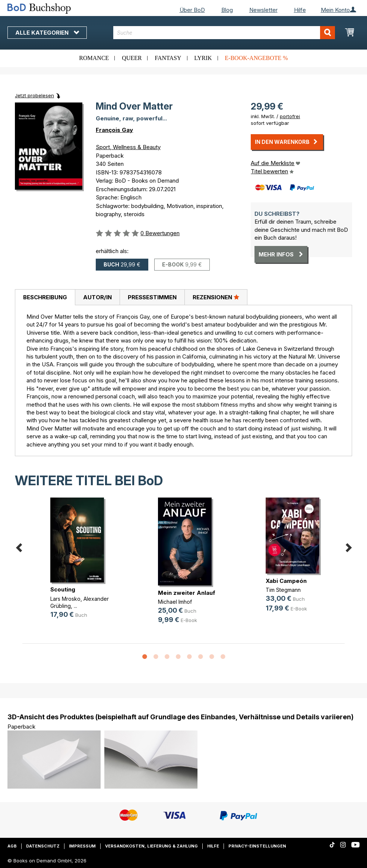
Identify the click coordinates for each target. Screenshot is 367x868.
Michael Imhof (175, 602)
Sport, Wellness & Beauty (128, 147)
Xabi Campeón (286, 581)
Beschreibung (45, 297)
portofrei (290, 116)
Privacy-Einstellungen (257, 846)
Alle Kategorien (47, 33)
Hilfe (300, 10)
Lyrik (203, 58)
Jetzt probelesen (34, 95)
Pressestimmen (152, 297)
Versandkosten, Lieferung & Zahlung (151, 846)
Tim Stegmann (283, 590)
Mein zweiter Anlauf (187, 593)
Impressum (82, 846)
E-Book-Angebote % (256, 58)
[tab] (45, 297)
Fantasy (168, 58)
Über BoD (192, 10)
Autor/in (97, 297)
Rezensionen (216, 297)
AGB (12, 846)
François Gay (114, 130)
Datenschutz (43, 846)
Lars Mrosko (65, 599)
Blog (227, 10)
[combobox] (224, 33)
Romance (94, 58)
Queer (132, 58)
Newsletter (263, 10)
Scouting (63, 589)
